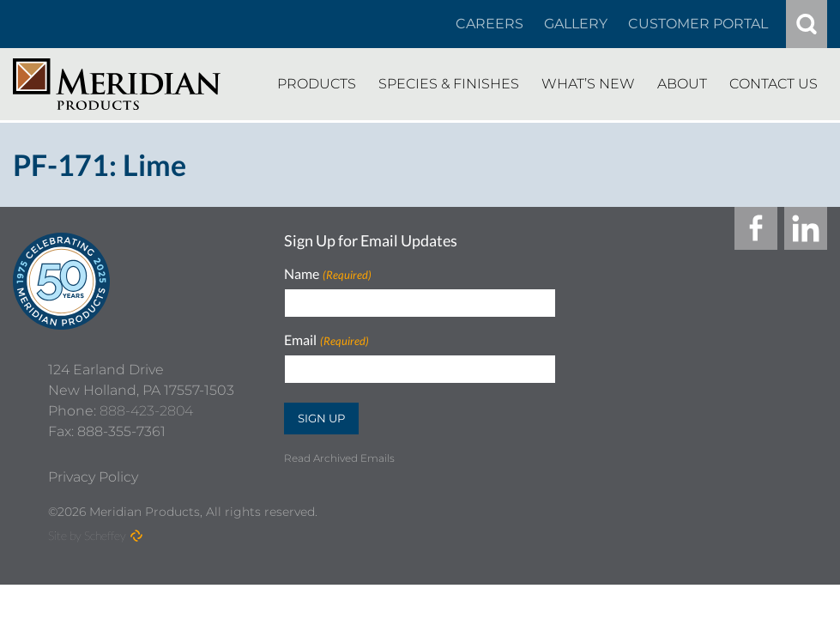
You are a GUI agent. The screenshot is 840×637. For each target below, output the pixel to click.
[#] (807, 24)
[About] (682, 84)
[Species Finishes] (449, 84)
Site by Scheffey (87, 588)
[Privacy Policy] (93, 530)
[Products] (317, 84)
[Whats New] (588, 84)
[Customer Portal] (698, 24)
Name (327, 274)
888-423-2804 (146, 463)
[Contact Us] (774, 84)
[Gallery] (576, 24)
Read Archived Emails (339, 458)
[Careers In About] (489, 24)
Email (326, 340)
